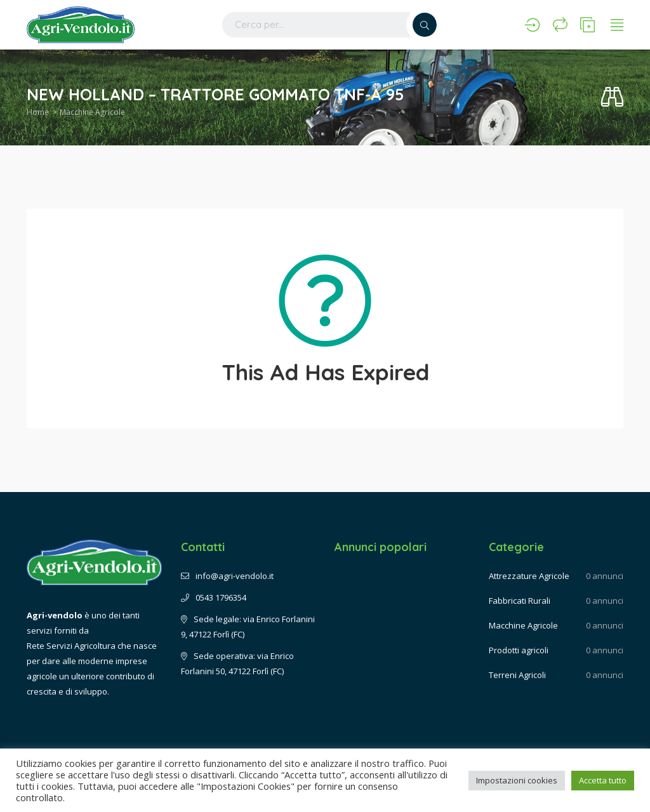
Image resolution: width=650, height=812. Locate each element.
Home (38, 112)
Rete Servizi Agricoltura (71, 646)
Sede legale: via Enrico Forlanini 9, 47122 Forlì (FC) (248, 627)
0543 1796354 (214, 597)
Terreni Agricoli (517, 675)
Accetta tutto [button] (603, 780)
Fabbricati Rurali (520, 601)
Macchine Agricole (92, 112)
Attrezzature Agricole (529, 576)
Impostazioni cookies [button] (517, 780)
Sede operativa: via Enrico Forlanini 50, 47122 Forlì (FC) (237, 663)
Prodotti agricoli (519, 650)
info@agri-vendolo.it (227, 576)
